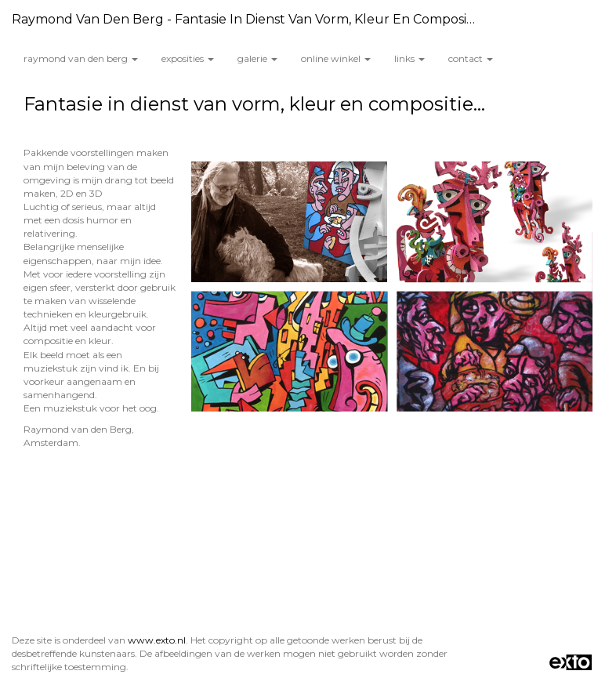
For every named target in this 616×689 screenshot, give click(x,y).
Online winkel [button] (336, 58)
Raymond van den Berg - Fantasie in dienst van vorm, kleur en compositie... (250, 19)
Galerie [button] (257, 58)
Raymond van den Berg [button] (81, 58)
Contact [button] (471, 58)
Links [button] (409, 58)
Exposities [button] (188, 58)
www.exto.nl (157, 640)
